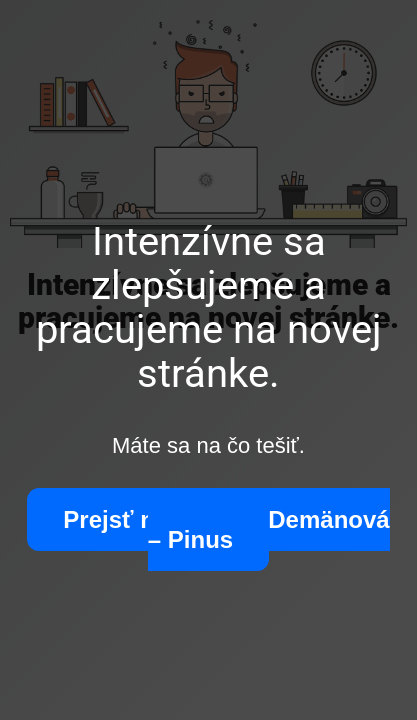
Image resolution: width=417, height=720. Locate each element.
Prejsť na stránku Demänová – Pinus (226, 529)
